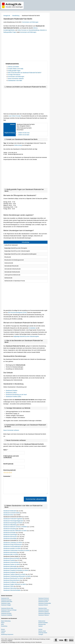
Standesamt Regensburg (44, 613)
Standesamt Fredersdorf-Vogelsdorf (13, 519)
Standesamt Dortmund (44, 598)
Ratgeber (10, 641)
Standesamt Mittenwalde (10, 566)
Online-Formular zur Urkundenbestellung (28, 30)
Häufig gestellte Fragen (14, 71)
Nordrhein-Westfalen (43, 623)
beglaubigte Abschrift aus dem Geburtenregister (26, 336)
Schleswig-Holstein (43, 633)
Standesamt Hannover (6, 600)
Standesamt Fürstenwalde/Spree (12, 547)
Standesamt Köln (5, 598)
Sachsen (40, 629)
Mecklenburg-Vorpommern (7, 634)
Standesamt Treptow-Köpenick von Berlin (15, 574)
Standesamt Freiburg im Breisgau (9, 610)
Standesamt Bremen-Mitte (7, 608)
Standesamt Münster (43, 605)
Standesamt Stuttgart (6, 605)
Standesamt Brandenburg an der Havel (16, 395)
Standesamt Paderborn (44, 615)
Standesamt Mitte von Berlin (11, 554)
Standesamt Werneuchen (10, 537)
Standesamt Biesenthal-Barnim (12, 580)
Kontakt (48, 639)
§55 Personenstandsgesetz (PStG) (18, 312)
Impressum (11, 639)
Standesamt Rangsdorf (10, 572)
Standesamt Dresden (43, 602)
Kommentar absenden (35, 499)
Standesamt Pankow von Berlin (12, 564)
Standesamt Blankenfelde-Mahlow (13, 568)
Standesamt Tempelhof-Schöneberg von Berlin (16, 570)
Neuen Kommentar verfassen (16, 79)
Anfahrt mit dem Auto (24, 133)
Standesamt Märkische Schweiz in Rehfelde (15, 527)
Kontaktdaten (32, 328)
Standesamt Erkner (9, 515)
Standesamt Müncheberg (10, 552)
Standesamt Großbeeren (10, 582)
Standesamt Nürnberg (6, 613)
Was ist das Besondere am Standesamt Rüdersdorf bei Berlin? (25, 73)
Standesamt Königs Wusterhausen (13, 545)
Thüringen (41, 634)
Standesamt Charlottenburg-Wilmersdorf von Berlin (17, 576)
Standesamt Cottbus (11, 393)
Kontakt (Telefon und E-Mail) (16, 69)
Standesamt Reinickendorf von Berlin (13, 578)
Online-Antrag (18, 145)
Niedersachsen (42, 621)
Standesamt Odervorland (10, 588)
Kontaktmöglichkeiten (9, 30)
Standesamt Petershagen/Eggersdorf (13, 521)
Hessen (3, 633)
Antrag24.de (7, 16)
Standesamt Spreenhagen (11, 535)
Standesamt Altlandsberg (10, 525)
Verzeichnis (4, 641)
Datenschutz (17, 639)
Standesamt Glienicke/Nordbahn (12, 590)
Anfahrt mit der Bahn (24, 135)
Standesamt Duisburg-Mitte (45, 603)
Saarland (40, 626)
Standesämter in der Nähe (15, 81)
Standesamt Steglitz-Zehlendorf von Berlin (15, 584)
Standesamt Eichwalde (10, 533)
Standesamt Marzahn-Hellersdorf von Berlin (15, 531)
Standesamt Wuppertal (44, 600)
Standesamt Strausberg (10, 529)
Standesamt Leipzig (6, 603)
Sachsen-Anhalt (42, 631)
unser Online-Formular (15, 116)
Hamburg (3, 631)
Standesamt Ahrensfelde (10, 539)
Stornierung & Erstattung (39, 639)
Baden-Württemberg (6, 621)
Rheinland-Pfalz (42, 624)
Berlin (3, 624)
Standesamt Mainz (43, 608)
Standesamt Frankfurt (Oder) (13, 397)
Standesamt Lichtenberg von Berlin (13, 543)
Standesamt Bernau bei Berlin (12, 558)
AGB (31, 639)
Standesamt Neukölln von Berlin (12, 549)
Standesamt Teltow (9, 586)
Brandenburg (16, 16)
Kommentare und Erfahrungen (30, 22)
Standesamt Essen (6, 612)
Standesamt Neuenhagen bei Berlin (13, 523)
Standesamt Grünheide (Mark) (12, 513)
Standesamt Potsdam (12, 391)
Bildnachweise (25, 639)
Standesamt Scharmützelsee (11, 562)
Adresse (35, 28)
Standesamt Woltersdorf (10, 511)
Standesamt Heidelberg (7, 615)
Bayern (3, 623)
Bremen (3, 629)
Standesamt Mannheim (44, 610)
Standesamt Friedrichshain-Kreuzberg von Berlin (17, 551)
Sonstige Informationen (14, 75)
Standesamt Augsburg (43, 612)
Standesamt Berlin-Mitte (7, 602)
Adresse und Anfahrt (13, 67)
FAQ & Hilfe (4, 639)
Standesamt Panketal (9, 560)
